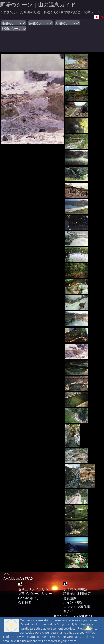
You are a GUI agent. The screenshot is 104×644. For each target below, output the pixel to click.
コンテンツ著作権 (77, 607)
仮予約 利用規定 (75, 589)
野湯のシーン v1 (68, 23)
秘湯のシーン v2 (40, 23)
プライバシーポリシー (35, 593)
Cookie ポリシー (31, 598)
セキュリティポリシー (35, 589)
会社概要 (25, 602)
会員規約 (70, 598)
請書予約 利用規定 (77, 593)
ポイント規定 (73, 602)
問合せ (68, 611)
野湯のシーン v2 (14, 29)
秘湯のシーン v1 (14, 23)
